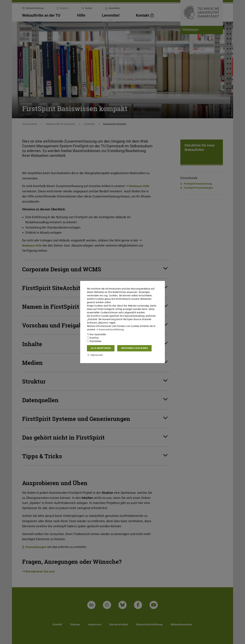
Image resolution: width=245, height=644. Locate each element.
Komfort (93, 338)
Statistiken (94, 341)
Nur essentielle (96, 334)
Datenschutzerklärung (110, 329)
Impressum (95, 355)
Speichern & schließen (134, 348)
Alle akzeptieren (101, 348)
